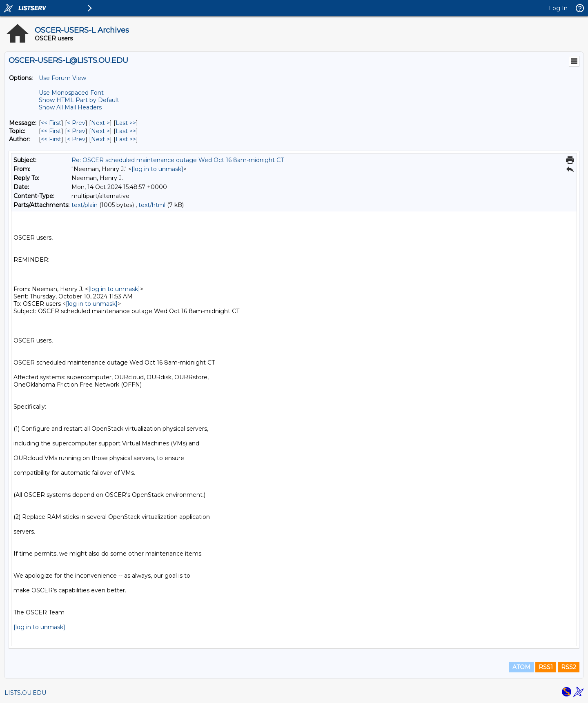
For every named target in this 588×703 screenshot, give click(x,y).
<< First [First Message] (51, 123)
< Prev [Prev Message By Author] (76, 139)
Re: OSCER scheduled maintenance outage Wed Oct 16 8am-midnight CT (178, 160)
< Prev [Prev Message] (76, 123)
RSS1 (546, 667)
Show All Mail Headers (70, 107)
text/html (152, 205)
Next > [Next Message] (100, 123)
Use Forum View (62, 78)
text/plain (85, 205)
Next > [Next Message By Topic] (100, 131)
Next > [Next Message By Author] (100, 139)
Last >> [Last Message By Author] (126, 139)
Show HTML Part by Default (79, 100)
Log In (558, 8)
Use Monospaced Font (71, 93)
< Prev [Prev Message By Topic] (76, 131)
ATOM (521, 667)
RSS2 (569, 667)
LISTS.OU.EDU (25, 693)
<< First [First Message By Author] (51, 139)
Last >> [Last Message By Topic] (126, 131)
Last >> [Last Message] (126, 123)
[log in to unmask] (157, 169)
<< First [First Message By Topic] (51, 131)
